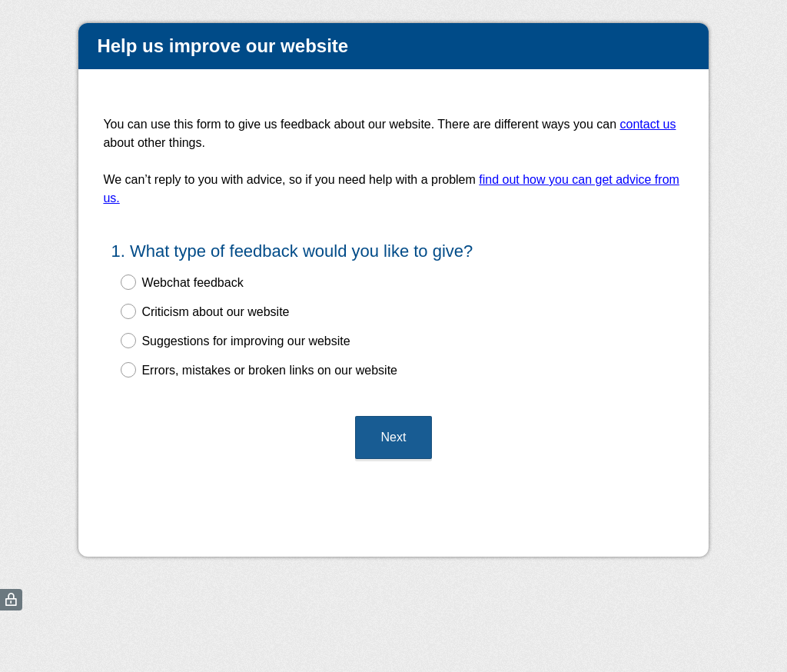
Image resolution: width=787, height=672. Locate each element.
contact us (648, 124)
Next (394, 437)
